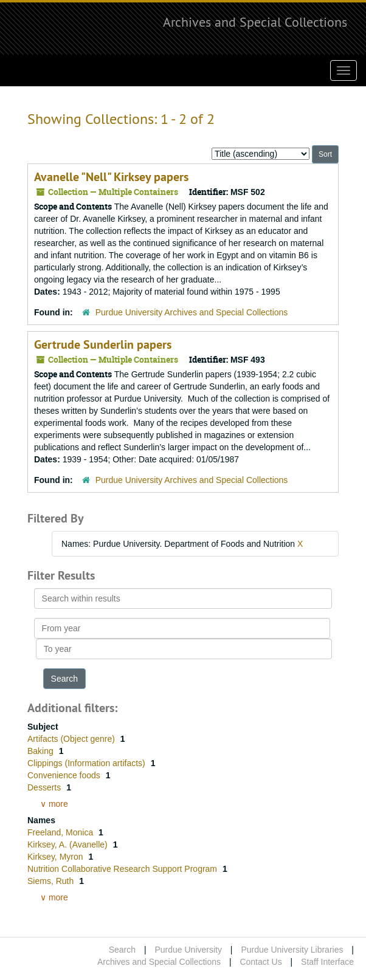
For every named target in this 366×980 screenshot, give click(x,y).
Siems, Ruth (52, 881)
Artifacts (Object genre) (72, 739)
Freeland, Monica (61, 832)
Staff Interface (327, 962)
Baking (42, 751)
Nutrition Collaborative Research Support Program (123, 869)
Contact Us (261, 962)
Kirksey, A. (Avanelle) (69, 845)
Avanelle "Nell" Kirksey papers (111, 177)
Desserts (45, 787)
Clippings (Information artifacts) (88, 763)
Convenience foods (65, 775)
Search (122, 950)
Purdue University (188, 950)
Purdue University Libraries (292, 950)
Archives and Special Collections (255, 22)
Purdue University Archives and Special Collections (192, 312)
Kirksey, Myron (56, 857)
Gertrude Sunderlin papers (103, 344)
